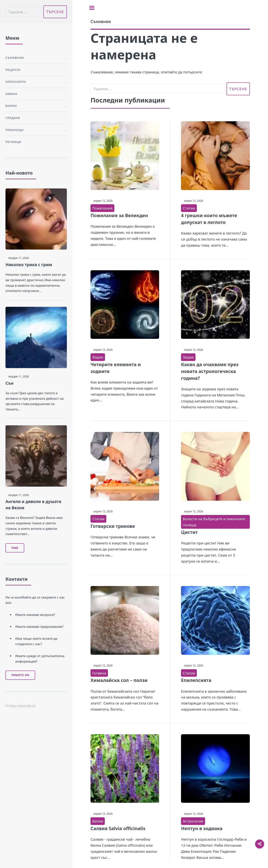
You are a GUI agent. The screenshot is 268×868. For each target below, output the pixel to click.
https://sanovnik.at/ (22, 706)
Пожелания (102, 208)
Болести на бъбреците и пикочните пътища (214, 522)
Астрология (193, 821)
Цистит (189, 532)
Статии (189, 208)
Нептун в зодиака (202, 828)
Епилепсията (196, 680)
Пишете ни (20, 675)
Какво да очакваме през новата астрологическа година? (210, 371)
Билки (98, 821)
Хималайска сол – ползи (119, 680)
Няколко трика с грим (29, 265)
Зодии (98, 357)
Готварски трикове (113, 526)
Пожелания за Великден (119, 215)
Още (15, 548)
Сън (9, 383)
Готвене (99, 673)
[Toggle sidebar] (92, 8)
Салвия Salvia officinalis (118, 828)
